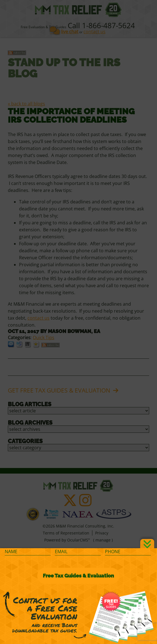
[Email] (78, 552)
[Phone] (128, 552)
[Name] (28, 552)
